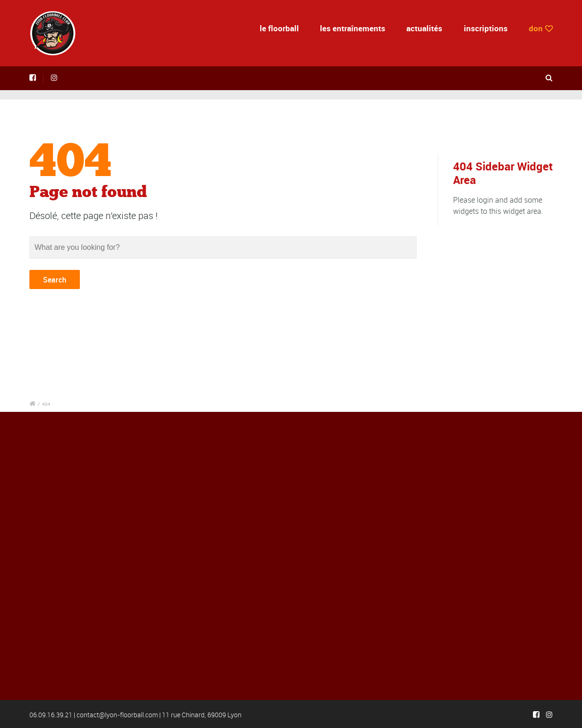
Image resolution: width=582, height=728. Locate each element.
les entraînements (353, 28)
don (536, 28)
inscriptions (486, 28)
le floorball (279, 28)
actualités (424, 28)
